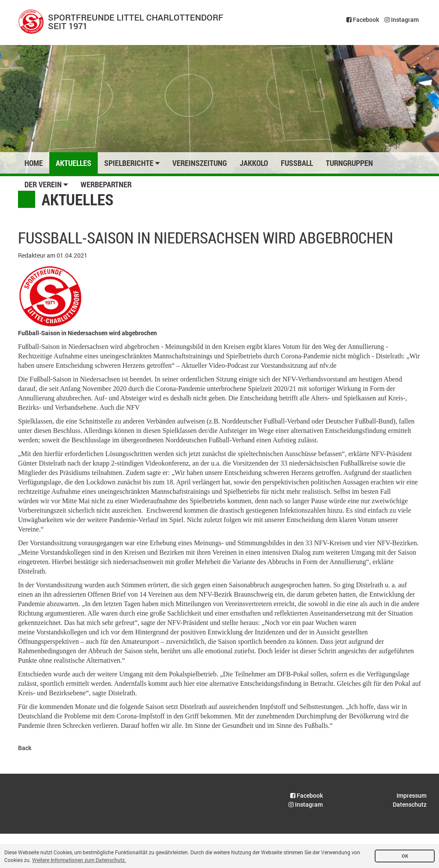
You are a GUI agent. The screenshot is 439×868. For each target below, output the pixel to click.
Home (34, 163)
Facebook (363, 20)
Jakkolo (254, 163)
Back (25, 748)
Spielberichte (132, 163)
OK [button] (405, 856)
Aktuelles (74, 163)
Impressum (412, 795)
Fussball (297, 163)
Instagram (402, 20)
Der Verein (46, 184)
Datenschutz (410, 804)
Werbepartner (106, 184)
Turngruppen (349, 163)
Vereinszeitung (200, 163)
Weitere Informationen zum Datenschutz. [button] (79, 860)
